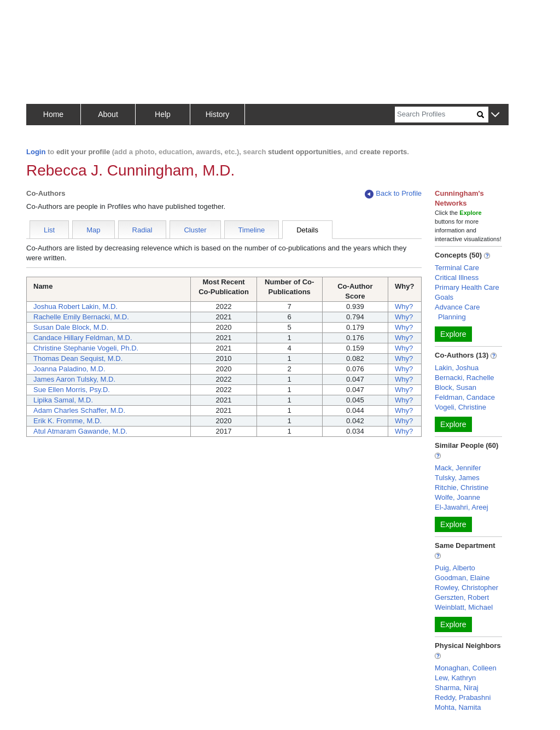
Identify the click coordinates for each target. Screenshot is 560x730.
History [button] (218, 114)
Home (53, 114)
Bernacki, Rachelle (464, 378)
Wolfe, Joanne (457, 497)
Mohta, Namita (458, 707)
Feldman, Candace (465, 397)
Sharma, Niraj (456, 688)
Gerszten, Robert (462, 597)
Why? (404, 306)
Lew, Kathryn (455, 678)
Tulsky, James (457, 478)
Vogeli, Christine (460, 407)
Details (307, 230)
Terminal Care (457, 268)
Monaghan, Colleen (466, 668)
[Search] (436, 115)
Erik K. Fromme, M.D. (68, 421)
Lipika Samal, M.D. (63, 400)
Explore (453, 334)
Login (36, 152)
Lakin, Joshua (457, 368)
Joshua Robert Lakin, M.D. (75, 306)
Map (93, 230)
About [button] (108, 114)
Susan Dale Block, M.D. (71, 327)
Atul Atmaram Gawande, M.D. (80, 431)
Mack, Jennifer (458, 468)
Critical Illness (457, 278)
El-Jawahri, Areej (462, 507)
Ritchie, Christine (462, 487)
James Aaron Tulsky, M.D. (74, 379)
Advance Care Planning (457, 312)
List (49, 230)
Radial (142, 230)
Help (163, 114)
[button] (495, 115)
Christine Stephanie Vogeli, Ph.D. (86, 348)
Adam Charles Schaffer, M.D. (79, 410)
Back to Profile (393, 194)
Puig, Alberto (455, 568)
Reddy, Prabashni (463, 697)
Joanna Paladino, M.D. (69, 369)
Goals (444, 297)
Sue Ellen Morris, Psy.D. (72, 390)
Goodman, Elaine (462, 578)
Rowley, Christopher (466, 588)
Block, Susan (456, 387)
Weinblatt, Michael (464, 607)
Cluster (195, 230)
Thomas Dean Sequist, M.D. (78, 358)
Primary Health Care (467, 287)
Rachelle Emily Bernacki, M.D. (81, 317)
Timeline (252, 230)
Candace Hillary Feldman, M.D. (83, 338)
